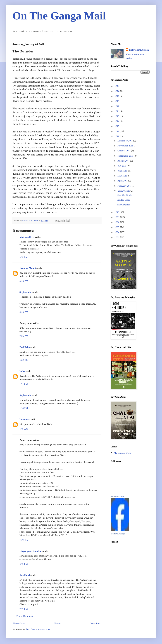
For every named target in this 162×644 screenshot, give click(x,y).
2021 (117, 86)
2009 (117, 217)
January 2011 (124, 191)
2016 (117, 111)
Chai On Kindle (124, 195)
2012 (117, 131)
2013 (117, 126)
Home (57, 624)
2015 (117, 116)
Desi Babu (25, 347)
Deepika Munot (28, 268)
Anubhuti (25, 575)
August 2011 (124, 161)
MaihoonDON (27, 237)
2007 (117, 227)
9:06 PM (24, 336)
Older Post (95, 624)
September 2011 (126, 156)
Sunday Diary (123, 200)
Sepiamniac (26, 292)
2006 (117, 232)
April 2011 (123, 181)
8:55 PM (24, 312)
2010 (117, 212)
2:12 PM (24, 564)
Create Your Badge (118, 534)
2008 (117, 222)
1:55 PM (24, 384)
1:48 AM (24, 429)
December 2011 (125, 141)
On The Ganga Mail (59, 16)
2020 (117, 91)
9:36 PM (24, 408)
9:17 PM (24, 609)
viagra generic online (31, 551)
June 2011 (122, 171)
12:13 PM (24, 540)
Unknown (25, 420)
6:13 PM (24, 257)
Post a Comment (25, 616)
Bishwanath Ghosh (139, 50)
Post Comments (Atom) (38, 629)
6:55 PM (24, 281)
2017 (117, 106)
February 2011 (125, 186)
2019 (117, 96)
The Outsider (123, 205)
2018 (117, 101)
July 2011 (122, 166)
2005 (117, 237)
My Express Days (122, 453)
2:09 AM (24, 360)
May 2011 (122, 176)
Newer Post (19, 624)
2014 (117, 121)
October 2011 (124, 151)
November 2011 (126, 146)
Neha (22, 371)
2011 (117, 136)
